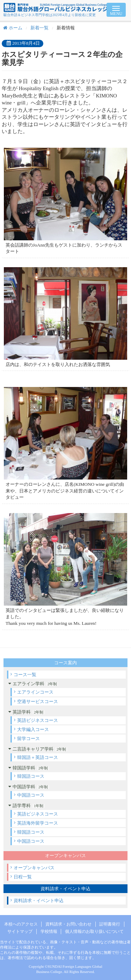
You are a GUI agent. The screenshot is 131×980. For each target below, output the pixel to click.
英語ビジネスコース (38, 720)
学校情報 (49, 931)
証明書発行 (110, 924)
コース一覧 (25, 675)
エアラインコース (35, 692)
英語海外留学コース (38, 823)
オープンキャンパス (34, 868)
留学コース (28, 738)
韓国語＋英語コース (38, 757)
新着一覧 (39, 28)
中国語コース (31, 795)
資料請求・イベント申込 (39, 901)
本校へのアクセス (21, 924)
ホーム (13, 28)
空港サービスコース (38, 701)
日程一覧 (23, 877)
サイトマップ (20, 931)
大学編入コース (33, 729)
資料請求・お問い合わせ (68, 924)
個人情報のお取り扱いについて (94, 931)
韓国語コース (31, 776)
